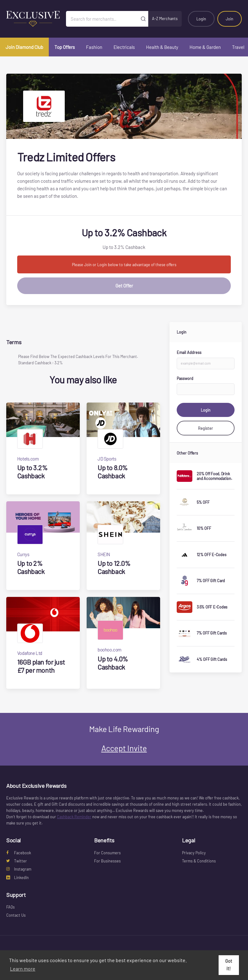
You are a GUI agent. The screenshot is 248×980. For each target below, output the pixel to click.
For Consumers (107, 853)
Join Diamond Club (24, 47)
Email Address (189, 352)
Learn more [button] (23, 969)
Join (230, 19)
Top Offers (65, 47)
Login (201, 19)
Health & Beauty (162, 47)
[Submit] (143, 19)
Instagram (19, 869)
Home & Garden (205, 47)
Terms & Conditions (199, 861)
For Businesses (107, 861)
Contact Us (16, 915)
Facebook (19, 853)
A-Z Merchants (165, 18)
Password (185, 378)
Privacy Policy (194, 853)
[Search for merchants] (102, 19)
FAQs (10, 907)
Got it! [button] (229, 965)
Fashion (94, 47)
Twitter (17, 861)
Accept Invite (124, 748)
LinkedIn (18, 877)
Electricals (124, 47)
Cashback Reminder (74, 817)
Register (205, 428)
